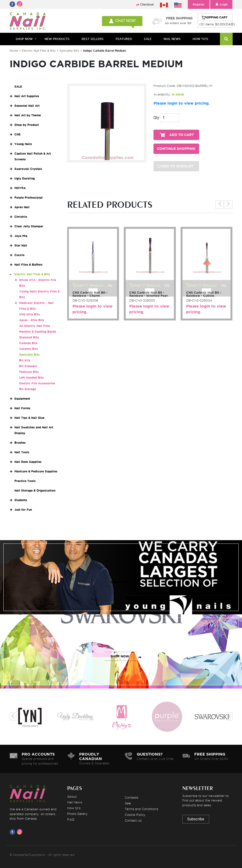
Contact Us (133, 820)
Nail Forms (22, 408)
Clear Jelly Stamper (29, 226)
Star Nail (21, 245)
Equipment (22, 399)
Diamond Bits (29, 337)
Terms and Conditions (141, 809)
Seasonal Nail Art (27, 106)
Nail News (75, 802)
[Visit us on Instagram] (20, 832)
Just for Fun (23, 510)
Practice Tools (25, 481)
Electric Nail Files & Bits (39, 51)
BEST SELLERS (93, 39)
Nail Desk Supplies (28, 462)
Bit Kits (25, 360)
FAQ (71, 819)
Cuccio (19, 255)
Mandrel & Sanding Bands (38, 332)
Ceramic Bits (29, 349)
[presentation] (220, 204)
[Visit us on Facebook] (13, 832)
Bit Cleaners (28, 366)
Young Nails (23, 144)
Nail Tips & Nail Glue (29, 418)
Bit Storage (28, 389)
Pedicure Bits (29, 372)
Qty (156, 118)
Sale (128, 803)
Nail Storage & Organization (35, 490)
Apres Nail (22, 207)
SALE (148, 39)
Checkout (147, 4)
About (72, 796)
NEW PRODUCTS (57, 39)
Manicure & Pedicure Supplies (36, 471)
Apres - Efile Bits (32, 320)
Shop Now (24, 39)
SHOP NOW (120, 582)
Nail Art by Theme (28, 115)
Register (199, 4)
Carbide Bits (28, 343)
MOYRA (20, 188)
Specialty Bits (69, 51)
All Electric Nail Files (35, 326)
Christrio (21, 217)
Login (221, 4)
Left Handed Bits (31, 378)
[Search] (226, 39)
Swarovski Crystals (28, 169)
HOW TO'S (200, 39)
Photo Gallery (77, 814)
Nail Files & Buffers (28, 265)
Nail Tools (22, 452)
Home (14, 51)
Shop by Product (27, 125)
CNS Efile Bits (30, 314)
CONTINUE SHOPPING (176, 149)
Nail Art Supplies (27, 96)
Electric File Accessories (37, 383)
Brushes (20, 443)
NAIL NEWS (172, 39)
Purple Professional (29, 198)
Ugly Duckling (25, 178)
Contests (131, 797)
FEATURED (124, 39)
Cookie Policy (135, 815)
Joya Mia (21, 236)
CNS (18, 134)
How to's (74, 808)
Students (21, 500)
